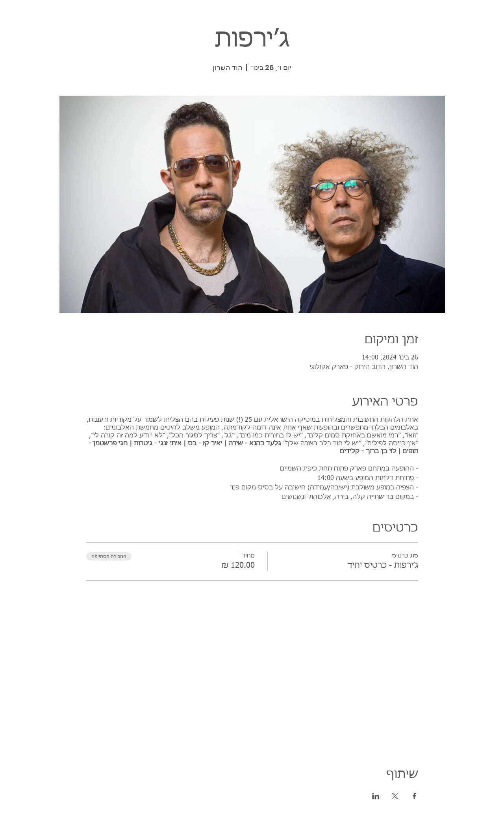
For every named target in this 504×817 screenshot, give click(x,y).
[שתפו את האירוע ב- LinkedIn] (376, 796)
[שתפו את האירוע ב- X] (395, 796)
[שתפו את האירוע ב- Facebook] (414, 796)
